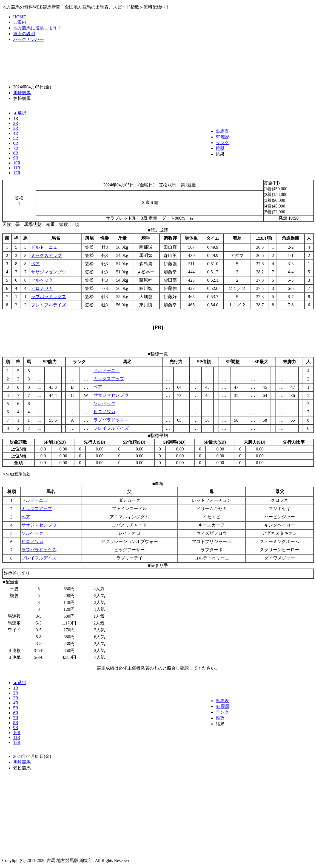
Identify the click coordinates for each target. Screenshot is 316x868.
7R (16, 148)
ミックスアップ (46, 255)
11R (17, 168)
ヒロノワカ (42, 288)
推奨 (220, 148)
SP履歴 (223, 137)
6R (16, 143)
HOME (20, 17)
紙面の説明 (24, 34)
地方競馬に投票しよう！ (37, 28)
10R (17, 163)
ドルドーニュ (44, 247)
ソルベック (42, 280)
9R (16, 158)
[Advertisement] (158, 63)
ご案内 (20, 22)
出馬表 (222, 131)
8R (16, 153)
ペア (35, 264)
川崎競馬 (22, 93)
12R (17, 173)
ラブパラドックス (49, 297)
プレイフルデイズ (49, 305)
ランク (222, 143)
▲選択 (20, 113)
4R (16, 133)
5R (16, 138)
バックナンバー (29, 39)
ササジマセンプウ (49, 272)
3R (16, 128)
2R (16, 123)
